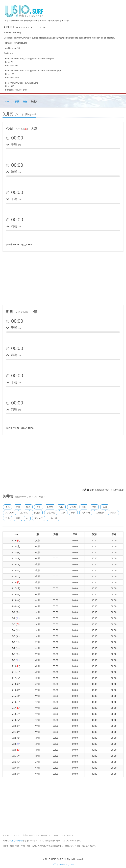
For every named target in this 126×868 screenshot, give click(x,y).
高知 (105, 507)
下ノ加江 (39, 518)
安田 (61, 507)
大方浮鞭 (86, 513)
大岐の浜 (53, 518)
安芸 (84, 507)
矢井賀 (37, 513)
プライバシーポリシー (63, 864)
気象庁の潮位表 (16, 841)
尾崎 (18, 507)
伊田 (73, 513)
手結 (94, 507)
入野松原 (100, 513)
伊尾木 (73, 507)
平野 (18, 518)
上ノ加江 (24, 513)
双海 (8, 518)
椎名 (28, 507)
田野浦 (113, 513)
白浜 (63, 513)
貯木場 (50, 507)
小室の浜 (51, 513)
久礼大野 (10, 513)
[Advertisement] (63, 278)
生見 (8, 507)
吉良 (39, 507)
